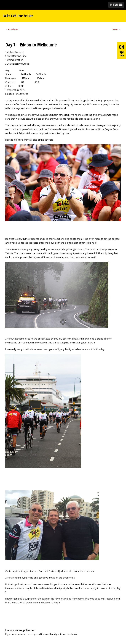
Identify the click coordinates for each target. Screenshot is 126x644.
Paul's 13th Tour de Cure (18, 16)
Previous (12, 29)
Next (117, 29)
